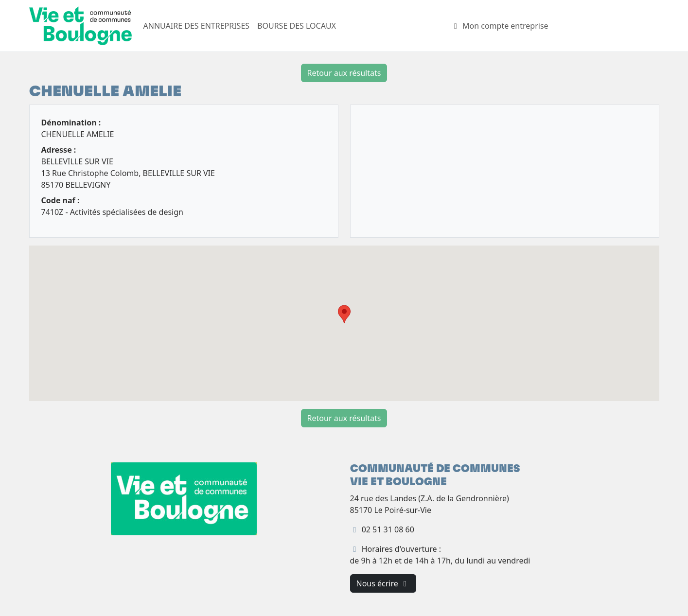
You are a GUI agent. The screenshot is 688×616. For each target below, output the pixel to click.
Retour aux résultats (344, 73)
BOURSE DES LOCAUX (297, 26)
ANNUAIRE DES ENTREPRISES (197, 26)
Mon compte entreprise (500, 26)
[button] (344, 314)
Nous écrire (383, 583)
